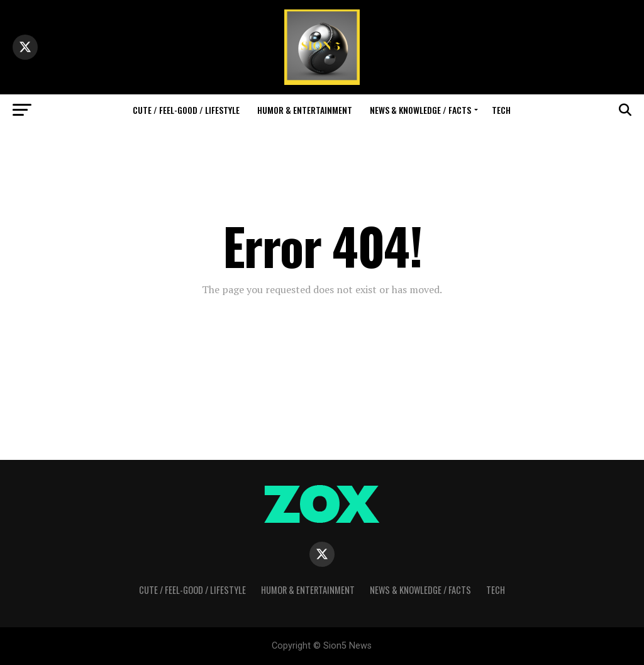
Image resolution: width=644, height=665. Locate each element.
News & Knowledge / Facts (420, 110)
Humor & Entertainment (305, 110)
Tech (501, 110)
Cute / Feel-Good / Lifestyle (186, 110)
